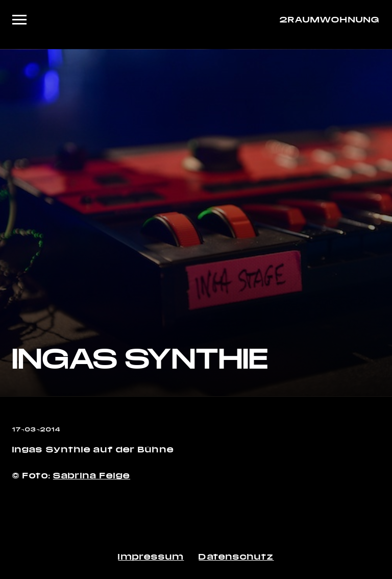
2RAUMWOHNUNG (330, 19)
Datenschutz (236, 556)
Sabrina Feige (92, 475)
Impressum (151, 556)
